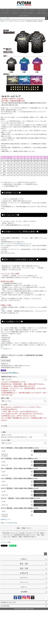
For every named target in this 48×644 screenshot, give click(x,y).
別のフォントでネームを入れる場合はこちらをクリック (16, 244)
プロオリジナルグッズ (24, 16)
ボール (8, 10)
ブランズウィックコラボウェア (27, 13)
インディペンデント (5, 13)
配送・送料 (24, 564)
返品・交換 (24, 568)
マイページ (24, 582)
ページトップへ (45, 554)
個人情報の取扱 (5, 606)
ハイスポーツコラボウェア (41, 13)
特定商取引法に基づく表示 (8, 602)
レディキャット (15, 13)
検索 (47, 18)
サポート (24, 587)
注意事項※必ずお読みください (9, 377)
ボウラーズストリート (42, 10)
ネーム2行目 (4, 426)
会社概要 (24, 592)
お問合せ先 (24, 573)
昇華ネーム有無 (5, 398)
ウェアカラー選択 (6, 440)
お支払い (24, 559)
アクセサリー (32, 10)
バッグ (13, 10)
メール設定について (6, 349)
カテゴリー (24, 578)
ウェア (3, 10)
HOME (2, 21)
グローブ (25, 10)
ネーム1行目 (4, 405)
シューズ (19, 10)
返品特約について (6, 519)
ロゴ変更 (4, 432)
